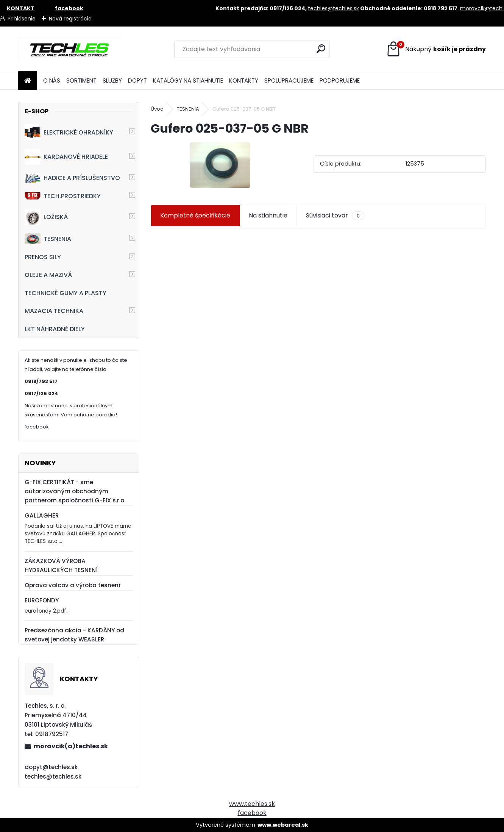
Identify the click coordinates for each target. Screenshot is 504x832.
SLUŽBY (112, 81)
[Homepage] (28, 81)
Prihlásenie (22, 19)
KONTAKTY (244, 81)
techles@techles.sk (333, 8)
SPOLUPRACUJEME (289, 81)
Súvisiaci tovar (335, 216)
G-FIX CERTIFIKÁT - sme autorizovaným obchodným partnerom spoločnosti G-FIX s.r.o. (75, 491)
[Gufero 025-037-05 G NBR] (220, 165)
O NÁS (52, 81)
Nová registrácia (70, 19)
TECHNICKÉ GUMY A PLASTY (66, 293)
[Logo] (70, 49)
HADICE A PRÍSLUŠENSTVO (72, 178)
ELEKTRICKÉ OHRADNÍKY (69, 132)
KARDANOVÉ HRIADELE (66, 157)
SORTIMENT (81, 81)
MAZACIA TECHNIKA (54, 311)
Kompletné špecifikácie (195, 215)
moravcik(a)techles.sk (71, 746)
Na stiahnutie (268, 215)
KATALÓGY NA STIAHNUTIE (188, 81)
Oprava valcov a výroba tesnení (73, 585)
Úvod (157, 109)
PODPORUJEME (340, 81)
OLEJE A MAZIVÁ (48, 275)
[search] (321, 49)
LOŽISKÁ (46, 217)
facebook (37, 427)
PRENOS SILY (43, 257)
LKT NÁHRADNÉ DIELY (55, 329)
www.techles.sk (252, 804)
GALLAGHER (42, 515)
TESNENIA (48, 238)
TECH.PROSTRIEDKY (63, 196)
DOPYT (137, 81)
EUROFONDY (42, 600)
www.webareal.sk (283, 825)
